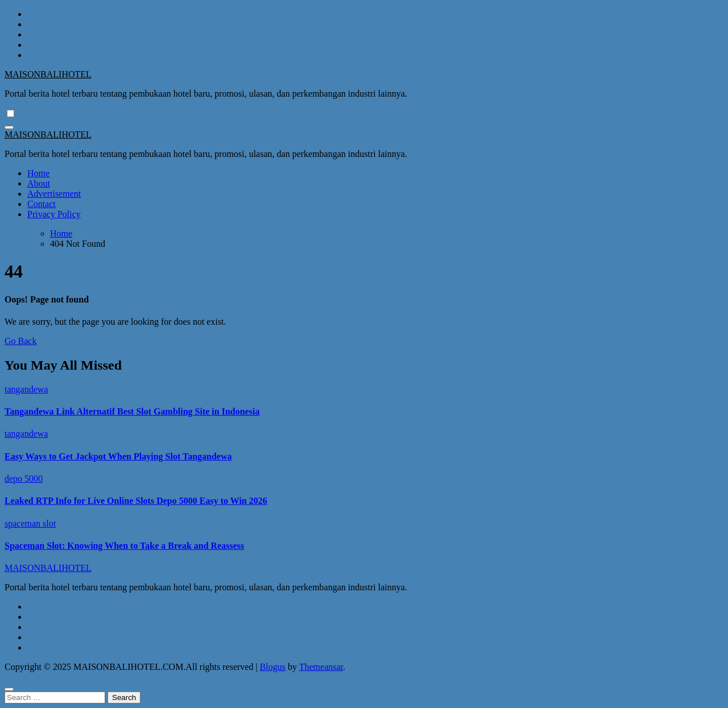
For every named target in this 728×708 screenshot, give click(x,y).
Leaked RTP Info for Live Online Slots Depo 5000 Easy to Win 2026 (136, 501)
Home (38, 173)
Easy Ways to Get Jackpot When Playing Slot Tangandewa (118, 456)
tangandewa (26, 389)
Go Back (20, 341)
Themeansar (321, 667)
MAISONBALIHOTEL (48, 74)
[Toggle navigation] (9, 127)
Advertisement (54, 194)
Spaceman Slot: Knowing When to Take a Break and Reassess (124, 546)
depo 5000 (24, 479)
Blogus (273, 667)
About (39, 183)
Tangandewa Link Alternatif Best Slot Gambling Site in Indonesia (132, 411)
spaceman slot (30, 523)
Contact (42, 204)
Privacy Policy (54, 214)
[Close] (9, 689)
